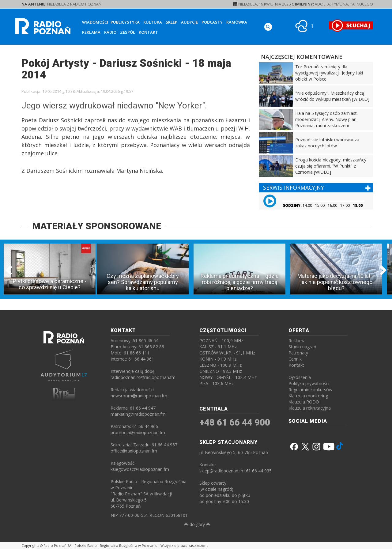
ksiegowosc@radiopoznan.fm (140, 469)
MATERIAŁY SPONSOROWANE (97, 226)
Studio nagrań (302, 347)
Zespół (128, 32)
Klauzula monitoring (308, 396)
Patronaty (298, 353)
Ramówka (237, 22)
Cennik (295, 359)
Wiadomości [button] (95, 22)
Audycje (189, 22)
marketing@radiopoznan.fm (138, 414)
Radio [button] (110, 32)
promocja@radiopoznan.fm (138, 432)
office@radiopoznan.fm (134, 451)
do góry (197, 524)
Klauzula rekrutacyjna (310, 408)
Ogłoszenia (300, 377)
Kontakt (148, 32)
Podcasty (212, 22)
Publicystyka (125, 22)
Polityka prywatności (309, 383)
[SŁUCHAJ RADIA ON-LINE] (351, 25)
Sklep (171, 22)
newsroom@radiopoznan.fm (139, 396)
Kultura (153, 22)
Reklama (91, 32)
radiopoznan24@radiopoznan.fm (143, 377)
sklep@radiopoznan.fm (222, 471)
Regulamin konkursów (310, 390)
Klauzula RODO (304, 402)
